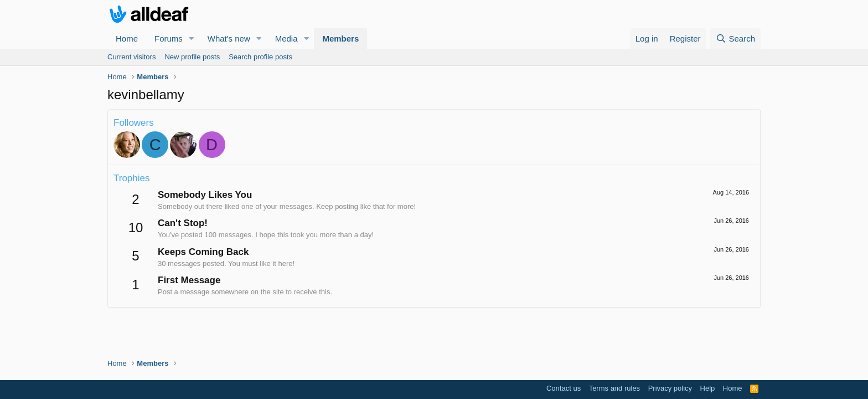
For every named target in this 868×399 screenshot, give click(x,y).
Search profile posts (260, 57)
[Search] (735, 39)
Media (286, 39)
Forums (169, 39)
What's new (229, 39)
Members (340, 39)
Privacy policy (670, 388)
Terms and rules (614, 388)
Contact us (564, 388)
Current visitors (131, 57)
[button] (192, 39)
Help (708, 388)
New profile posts (192, 57)
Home (127, 39)
